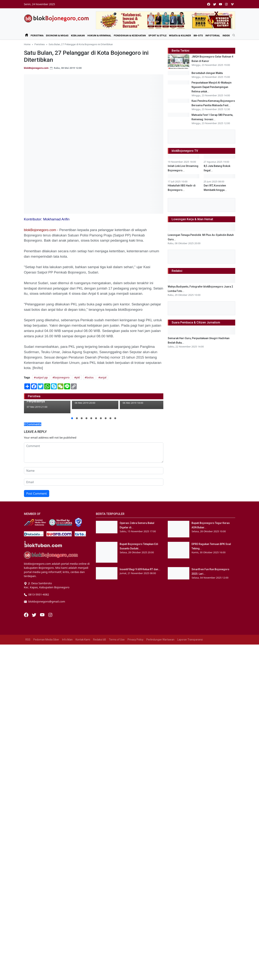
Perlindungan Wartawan (160, 640)
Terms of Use (117, 640)
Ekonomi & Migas (57, 35)
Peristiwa (37, 35)
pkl (78, 377)
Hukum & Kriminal (99, 35)
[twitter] (215, 4)
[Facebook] (27, 614)
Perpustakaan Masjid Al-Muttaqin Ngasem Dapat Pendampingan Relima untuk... (212, 101)
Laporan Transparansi (190, 640)
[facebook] (209, 4)
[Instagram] (50, 614)
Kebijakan (78, 35)
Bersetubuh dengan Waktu (207, 73)
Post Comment (37, 494)
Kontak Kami (83, 640)
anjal (103, 377)
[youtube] (220, 4)
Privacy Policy (135, 640)
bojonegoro (62, 377)
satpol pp (42, 377)
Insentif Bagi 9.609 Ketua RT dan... (140, 569)
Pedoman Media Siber (46, 640)
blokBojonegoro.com (36, 68)
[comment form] (94, 453)
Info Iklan (67, 640)
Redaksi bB (100, 640)
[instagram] (226, 4)
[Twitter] (34, 614)
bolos (90, 377)
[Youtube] (43, 614)
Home (27, 44)
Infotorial (213, 35)
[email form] (94, 482)
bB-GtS (198, 35)
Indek (226, 35)
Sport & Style (158, 35)
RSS (28, 640)
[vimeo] (232, 4)
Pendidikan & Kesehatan (130, 35)
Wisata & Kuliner (180, 35)
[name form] (94, 471)
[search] (232, 35)
